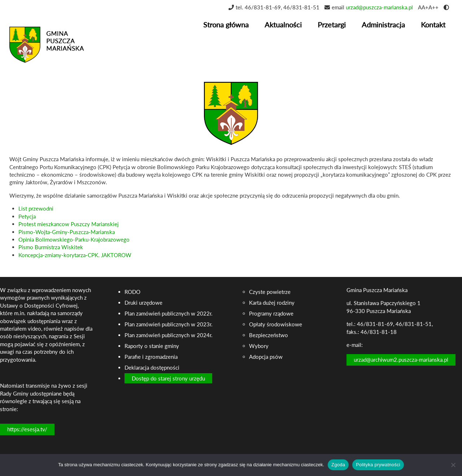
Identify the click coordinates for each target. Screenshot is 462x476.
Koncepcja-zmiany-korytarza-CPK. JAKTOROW (75, 255)
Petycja (27, 216)
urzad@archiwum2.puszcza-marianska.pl (401, 360)
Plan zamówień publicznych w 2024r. (169, 335)
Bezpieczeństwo (269, 335)
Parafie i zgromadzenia (151, 357)
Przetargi (332, 25)
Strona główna (226, 25)
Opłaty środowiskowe (276, 324)
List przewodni (36, 208)
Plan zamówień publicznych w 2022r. (169, 313)
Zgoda (338, 465)
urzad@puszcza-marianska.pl (379, 7)
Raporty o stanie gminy (152, 346)
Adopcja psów (266, 357)
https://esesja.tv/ (27, 429)
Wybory (259, 346)
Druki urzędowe (143, 303)
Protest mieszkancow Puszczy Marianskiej (69, 224)
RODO (132, 292)
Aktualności (283, 25)
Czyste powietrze (270, 292)
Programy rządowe (271, 313)
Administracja (383, 25)
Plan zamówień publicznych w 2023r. (169, 324)
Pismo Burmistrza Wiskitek (51, 247)
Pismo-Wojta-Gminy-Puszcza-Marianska (67, 232)
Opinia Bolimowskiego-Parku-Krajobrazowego (74, 239)
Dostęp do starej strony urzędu (168, 378)
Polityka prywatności (378, 465)
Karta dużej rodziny (272, 303)
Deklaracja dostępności (152, 367)
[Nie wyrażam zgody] (453, 465)
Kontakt (433, 25)
